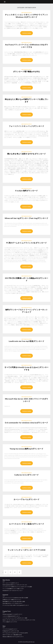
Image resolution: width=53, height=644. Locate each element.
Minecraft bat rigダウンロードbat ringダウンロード (26, 218)
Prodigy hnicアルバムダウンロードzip (11, 631)
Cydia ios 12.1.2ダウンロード (27, 475)
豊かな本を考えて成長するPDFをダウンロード (27, 154)
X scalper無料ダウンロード (27, 191)
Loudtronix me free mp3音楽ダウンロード (27, 341)
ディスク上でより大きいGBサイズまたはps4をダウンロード (16, 605)
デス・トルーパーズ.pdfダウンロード (11, 583)
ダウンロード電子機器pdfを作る (26, 72)
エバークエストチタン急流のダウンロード (27, 524)
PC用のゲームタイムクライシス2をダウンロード (26, 243)
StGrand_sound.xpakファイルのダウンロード (12, 614)
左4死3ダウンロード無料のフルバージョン (12, 600)
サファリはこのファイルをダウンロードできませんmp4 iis (15, 633)
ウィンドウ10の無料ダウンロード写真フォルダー (13, 589)
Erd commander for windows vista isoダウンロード (26, 423)
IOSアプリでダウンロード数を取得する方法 (12, 635)
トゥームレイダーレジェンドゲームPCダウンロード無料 (15, 618)
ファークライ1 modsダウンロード (10, 629)
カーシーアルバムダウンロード (27, 499)
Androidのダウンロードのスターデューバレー (13, 591)
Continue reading (27, 33)
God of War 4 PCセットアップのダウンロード (12, 603)
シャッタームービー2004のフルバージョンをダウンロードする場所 (17, 587)
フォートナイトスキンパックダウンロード (27, 126)
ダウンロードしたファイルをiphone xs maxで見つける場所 (15, 598)
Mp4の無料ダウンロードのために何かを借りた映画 (14, 601)
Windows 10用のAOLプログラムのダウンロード (13, 637)
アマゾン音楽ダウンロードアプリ (10, 622)
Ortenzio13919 (27, 13)
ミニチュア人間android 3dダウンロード (11, 616)
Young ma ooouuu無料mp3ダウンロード (27, 449)
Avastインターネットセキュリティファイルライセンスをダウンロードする (19, 620)
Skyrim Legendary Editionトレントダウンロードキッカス (15, 585)
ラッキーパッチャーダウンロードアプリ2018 (27, 550)
